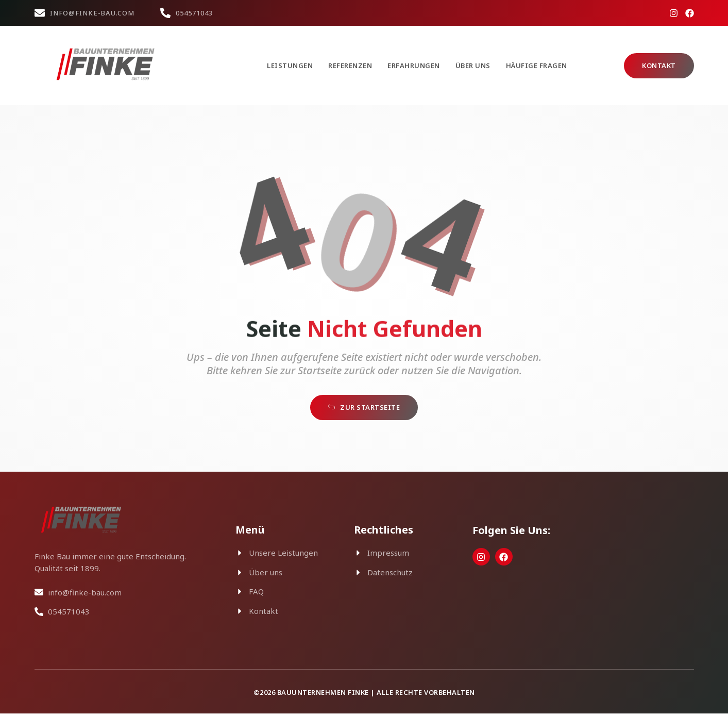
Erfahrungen (414, 65)
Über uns (473, 65)
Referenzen (350, 65)
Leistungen (290, 65)
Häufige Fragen (537, 65)
